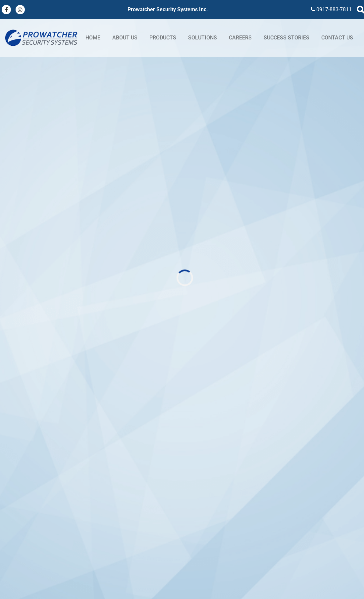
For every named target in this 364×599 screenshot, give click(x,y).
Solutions (203, 38)
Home (93, 38)
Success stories (286, 38)
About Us (125, 38)
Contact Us (337, 38)
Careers (240, 38)
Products (163, 38)
